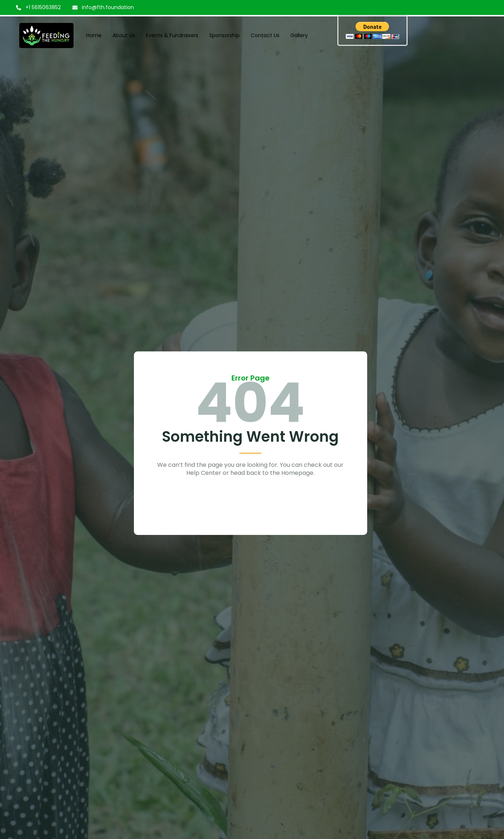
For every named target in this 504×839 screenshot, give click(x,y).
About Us (124, 35)
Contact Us (265, 35)
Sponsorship (225, 35)
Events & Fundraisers (172, 35)
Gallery (299, 35)
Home (94, 35)
